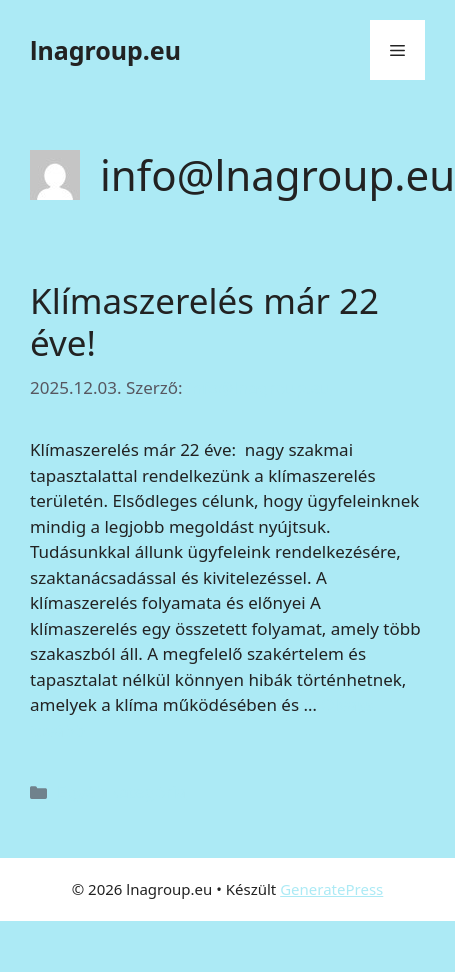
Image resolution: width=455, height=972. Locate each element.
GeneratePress (331, 889)
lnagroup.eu (105, 50)
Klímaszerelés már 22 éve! (204, 321)
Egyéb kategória (121, 791)
